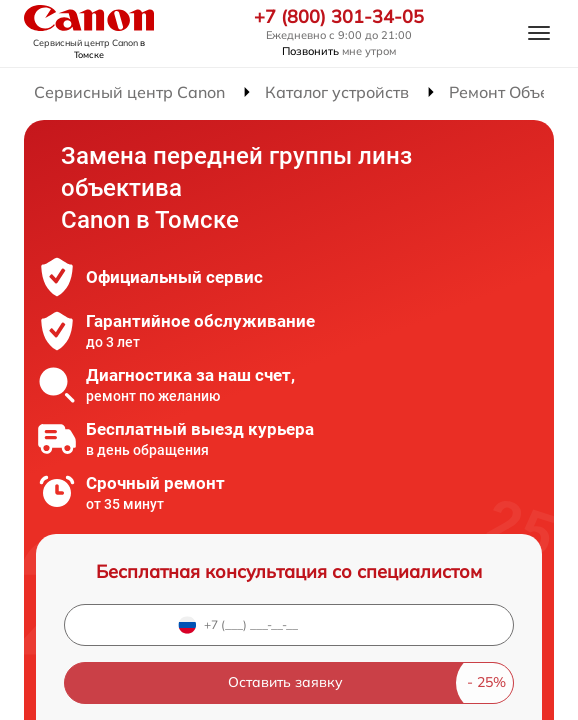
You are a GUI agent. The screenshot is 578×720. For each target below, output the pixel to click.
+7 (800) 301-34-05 (339, 17)
